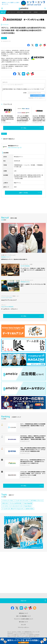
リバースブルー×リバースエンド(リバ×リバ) (12, 506)
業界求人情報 (20, 12)
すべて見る (23, 128)
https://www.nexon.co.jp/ (15, 148)
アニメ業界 (42, 12)
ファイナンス (5, 25)
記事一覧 (3, 12)
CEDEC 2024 (5, 503)
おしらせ (23, 625)
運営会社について (23, 613)
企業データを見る (23, 193)
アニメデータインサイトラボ (22, 500)
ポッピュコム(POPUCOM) (16, 503)
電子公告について (23, 622)
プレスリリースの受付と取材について (24, 619)
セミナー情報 (28, 12)
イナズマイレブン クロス (8, 500)
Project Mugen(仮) (28, 503)
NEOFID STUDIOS (29, 509)
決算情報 (35, 12)
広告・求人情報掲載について (23, 616)
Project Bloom (28, 506)
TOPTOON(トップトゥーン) (36, 500)
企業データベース (11, 12)
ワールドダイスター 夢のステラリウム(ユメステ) (13, 509)
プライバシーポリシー (23, 627)
